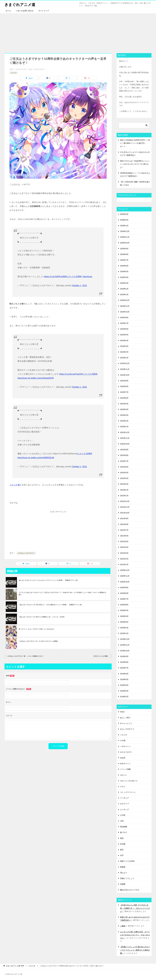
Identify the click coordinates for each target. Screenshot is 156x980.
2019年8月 (124, 662)
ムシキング (124, 809)
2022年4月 (124, 478)
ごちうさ (14, 73)
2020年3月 (124, 622)
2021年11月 (125, 507)
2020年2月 (124, 628)
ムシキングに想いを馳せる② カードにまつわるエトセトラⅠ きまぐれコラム (135, 935)
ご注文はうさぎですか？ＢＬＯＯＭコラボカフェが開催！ (39, 641)
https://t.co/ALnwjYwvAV (71, 374)
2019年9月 (124, 656)
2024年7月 (124, 323)
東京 (122, 850)
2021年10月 (125, 513)
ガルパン (124, 775)
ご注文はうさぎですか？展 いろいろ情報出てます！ (26, 656)
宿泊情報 (124, 827)
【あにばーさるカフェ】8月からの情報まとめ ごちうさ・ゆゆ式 (42, 617)
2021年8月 (124, 524)
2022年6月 (124, 467)
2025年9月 (124, 249)
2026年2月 (124, 220)
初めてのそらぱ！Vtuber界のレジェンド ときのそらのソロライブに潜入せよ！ (135, 164)
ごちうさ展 (15, 485)
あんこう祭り (125, 718)
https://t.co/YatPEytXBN (55, 277)
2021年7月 (124, 530)
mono (122, 712)
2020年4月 (124, 616)
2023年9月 (124, 381)
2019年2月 (124, 697)
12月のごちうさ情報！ (101, 656)
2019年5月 (124, 679)
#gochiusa (87, 277)
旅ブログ (124, 832)
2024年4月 (124, 341)
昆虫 (122, 838)
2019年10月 (125, 651)
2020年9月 (124, 588)
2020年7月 (124, 599)
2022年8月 (124, 455)
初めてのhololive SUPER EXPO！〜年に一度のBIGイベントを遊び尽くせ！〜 (135, 143)
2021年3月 (124, 553)
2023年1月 (124, 427)
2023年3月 (124, 415)
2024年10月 (125, 312)
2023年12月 (125, 363)
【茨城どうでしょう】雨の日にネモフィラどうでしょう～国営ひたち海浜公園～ (135, 950)
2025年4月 (124, 277)
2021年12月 (125, 501)
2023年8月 (124, 386)
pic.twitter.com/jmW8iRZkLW (41, 458)
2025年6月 (124, 266)
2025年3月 (124, 283)
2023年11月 (125, 369)
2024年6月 (124, 329)
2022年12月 (125, 432)
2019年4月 (124, 685)
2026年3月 (124, 214)
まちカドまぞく (126, 752)
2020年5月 (124, 610)
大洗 (122, 821)
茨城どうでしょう (127, 878)
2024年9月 (124, 318)
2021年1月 (124, 564)
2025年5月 (124, 271)
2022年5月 (124, 473)
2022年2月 (124, 490)
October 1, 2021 (80, 285)
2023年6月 (124, 398)
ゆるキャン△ (125, 763)
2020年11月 (125, 576)
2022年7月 (124, 461)
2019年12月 (125, 639)
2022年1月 (124, 496)
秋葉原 (123, 867)
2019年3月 (124, 691)
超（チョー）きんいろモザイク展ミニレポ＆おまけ (37, 629)
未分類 (123, 844)
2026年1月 (124, 226)
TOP (15, 966)
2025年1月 (124, 294)
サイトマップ (44, 11)
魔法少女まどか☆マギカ (130, 890)
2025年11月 (125, 237)
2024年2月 (124, 352)
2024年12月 (125, 300)
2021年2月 (124, 559)
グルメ (123, 786)
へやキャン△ (125, 746)
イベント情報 (125, 769)
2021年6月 (124, 536)
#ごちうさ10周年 (74, 277)
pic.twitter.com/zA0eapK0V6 (41, 378)
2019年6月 (124, 674)
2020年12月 (125, 570)
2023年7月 (124, 392)
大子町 (123, 815)
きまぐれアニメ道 (20, 4)
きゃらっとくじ (126, 723)
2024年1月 (124, 358)
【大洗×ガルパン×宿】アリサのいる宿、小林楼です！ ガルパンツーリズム (135, 908)
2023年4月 (124, 409)
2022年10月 (125, 444)
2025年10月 (125, 243)
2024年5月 (124, 335)
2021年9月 (124, 518)
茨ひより (124, 873)
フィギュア (124, 798)
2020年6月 (124, 605)
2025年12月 (125, 231)
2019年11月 (125, 645)
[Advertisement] (78, 32)
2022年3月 (124, 484)
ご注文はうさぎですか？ (26, 553)
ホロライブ (124, 804)
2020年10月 (125, 582)
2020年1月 (124, 633)
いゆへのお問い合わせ (25, 11)
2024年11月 (125, 306)
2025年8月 (124, 254)
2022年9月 (124, 450)
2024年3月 (124, 346)
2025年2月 (124, 289)
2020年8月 (124, 593)
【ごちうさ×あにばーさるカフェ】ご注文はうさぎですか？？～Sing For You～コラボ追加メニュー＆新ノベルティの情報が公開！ (62, 594)
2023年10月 (125, 375)
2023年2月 (124, 421)
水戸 (122, 855)
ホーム (8, 11)
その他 (123, 740)
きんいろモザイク (127, 729)
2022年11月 (125, 438)
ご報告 (123, 926)
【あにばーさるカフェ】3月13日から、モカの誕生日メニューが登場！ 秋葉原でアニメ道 (50, 605)
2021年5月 (124, 541)
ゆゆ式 (123, 758)
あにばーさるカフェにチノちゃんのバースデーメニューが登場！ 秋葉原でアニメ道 (48, 580)
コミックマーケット (128, 792)
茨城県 (123, 884)
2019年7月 (124, 668)
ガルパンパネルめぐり (129, 781)
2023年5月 (124, 404)
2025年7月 (124, 260)
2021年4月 (124, 547)
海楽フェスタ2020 (127, 861)
